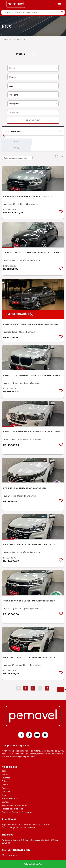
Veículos (6, 774)
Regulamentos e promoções (14, 805)
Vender (5, 785)
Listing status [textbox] (15, 104)
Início (4, 771)
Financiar (6, 788)
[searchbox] (32, 112)
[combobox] (33, 68)
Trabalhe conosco (10, 798)
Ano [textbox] (11, 86)
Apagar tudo (31, 54)
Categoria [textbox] (14, 95)
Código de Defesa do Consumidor (17, 812)
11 (47, 688)
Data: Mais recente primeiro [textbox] (16, 158)
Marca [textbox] (12, 68)
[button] (59, 4)
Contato (5, 802)
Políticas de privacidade (12, 809)
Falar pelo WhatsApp (33, 864)
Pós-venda (7, 792)
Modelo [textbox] (13, 77)
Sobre (5, 781)
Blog (4, 795)
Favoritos (6, 778)
